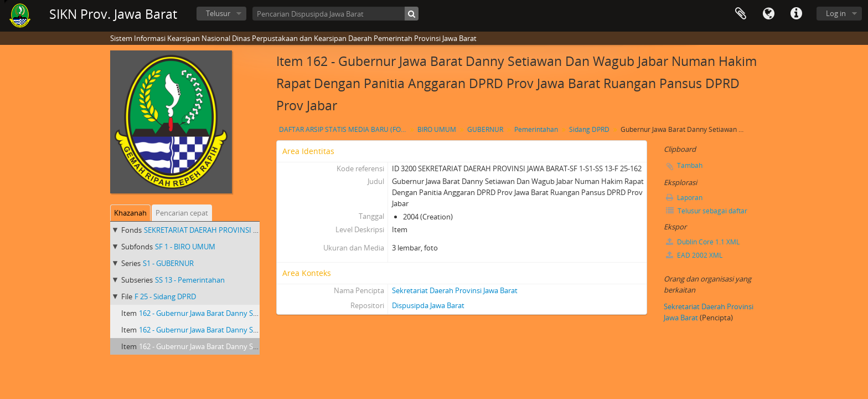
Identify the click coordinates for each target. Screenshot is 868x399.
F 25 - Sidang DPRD (165, 296)
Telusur (218, 13)
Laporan (684, 198)
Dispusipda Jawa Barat (428, 305)
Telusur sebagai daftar (707, 211)
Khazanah (130, 213)
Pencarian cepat (182, 213)
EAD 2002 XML (694, 255)
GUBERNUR (485, 129)
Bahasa (768, 14)
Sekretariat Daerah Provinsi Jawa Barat (455, 290)
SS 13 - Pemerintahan (190, 280)
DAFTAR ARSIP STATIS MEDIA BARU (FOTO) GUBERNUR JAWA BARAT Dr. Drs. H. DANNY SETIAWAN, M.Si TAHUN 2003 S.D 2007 (344, 129)
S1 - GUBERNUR (168, 263)
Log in (836, 13)
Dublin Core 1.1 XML (703, 242)
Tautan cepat (796, 14)
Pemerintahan (536, 129)
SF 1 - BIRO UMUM (185, 247)
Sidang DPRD (589, 129)
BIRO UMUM (437, 129)
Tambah (690, 165)
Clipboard (741, 14)
